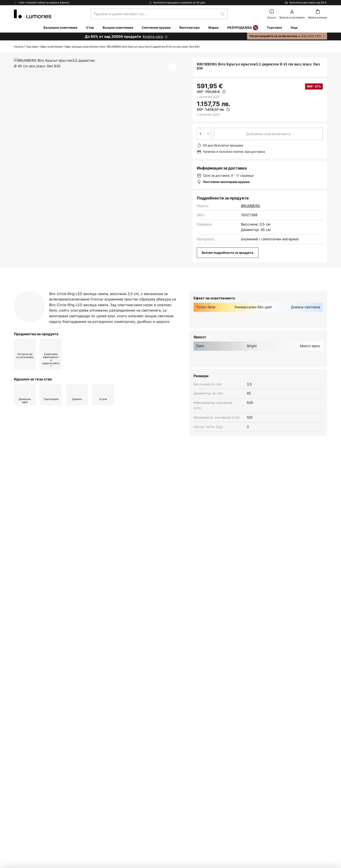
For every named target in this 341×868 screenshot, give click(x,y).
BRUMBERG (251, 206)
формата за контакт (144, 692)
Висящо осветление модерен (86, 492)
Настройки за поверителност (85, 837)
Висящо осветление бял (35, 492)
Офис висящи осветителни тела (85, 47)
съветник (48, 810)
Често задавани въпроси (35, 750)
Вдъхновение (25, 810)
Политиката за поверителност (224, 692)
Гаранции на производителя (38, 802)
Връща (20, 757)
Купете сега (153, 37)
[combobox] (159, 14)
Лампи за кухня (179, 492)
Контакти (22, 742)
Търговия (32, 47)
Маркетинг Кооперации (34, 765)
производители (197, 703)
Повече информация (104, 291)
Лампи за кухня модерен (137, 492)
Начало (19, 47)
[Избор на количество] (204, 134)
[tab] (42, 291)
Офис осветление (51, 47)
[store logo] (33, 14)
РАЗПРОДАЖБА (243, 28)
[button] (172, 67)
